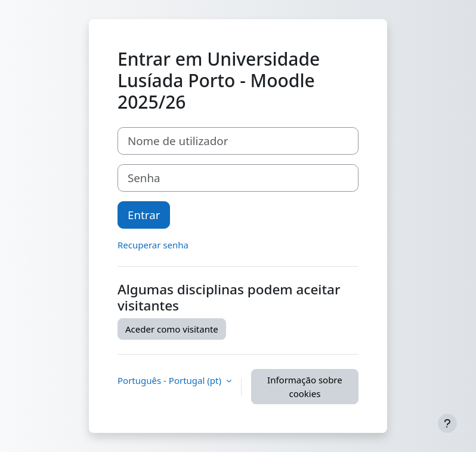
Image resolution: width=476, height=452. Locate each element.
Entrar (144, 215)
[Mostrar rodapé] (447, 423)
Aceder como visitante (172, 329)
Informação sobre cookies (305, 387)
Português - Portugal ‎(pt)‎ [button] (171, 380)
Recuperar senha (153, 245)
